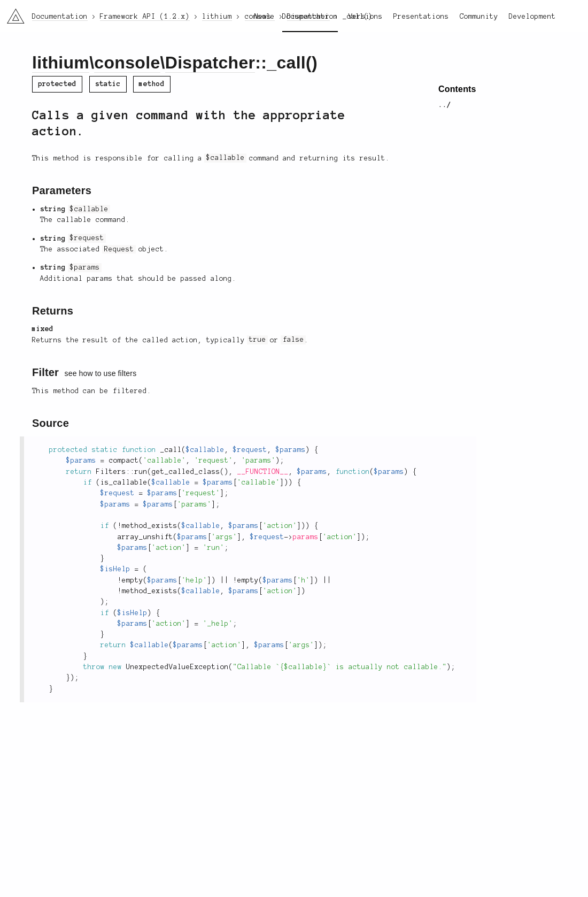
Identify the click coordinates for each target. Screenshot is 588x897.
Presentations (421, 17)
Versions (366, 17)
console (127, 63)
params (306, 537)
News (263, 17)
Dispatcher (210, 63)
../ (445, 105)
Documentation (310, 17)
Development (532, 17)
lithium (61, 63)
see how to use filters (101, 373)
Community (479, 17)
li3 (12, 13)
